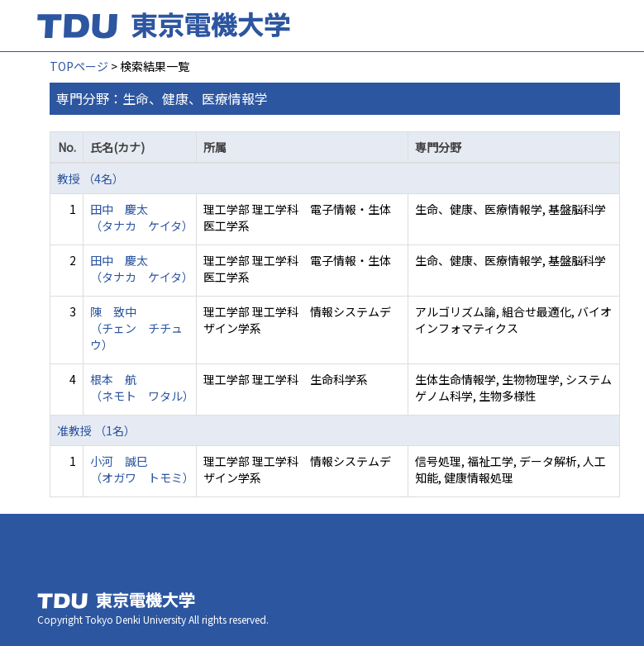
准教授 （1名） (96, 430)
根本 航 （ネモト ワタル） (142, 387)
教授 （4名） (91, 178)
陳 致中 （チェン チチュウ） (136, 328)
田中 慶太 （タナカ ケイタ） (142, 217)
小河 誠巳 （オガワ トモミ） (142, 469)
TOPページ (79, 66)
